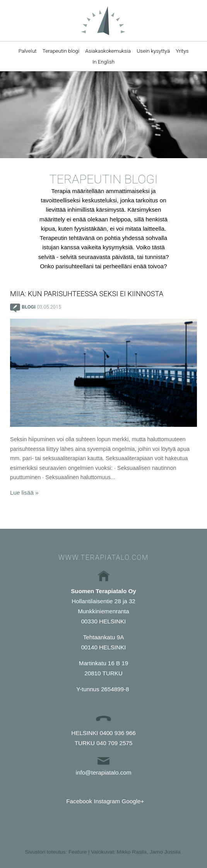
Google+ (133, 801)
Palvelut (27, 51)
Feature (78, 852)
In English (104, 62)
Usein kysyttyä (153, 51)
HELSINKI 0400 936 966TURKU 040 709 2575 (103, 738)
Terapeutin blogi (61, 51)
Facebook (79, 801)
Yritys (182, 51)
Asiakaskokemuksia (108, 51)
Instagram (107, 801)
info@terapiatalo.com (104, 772)
